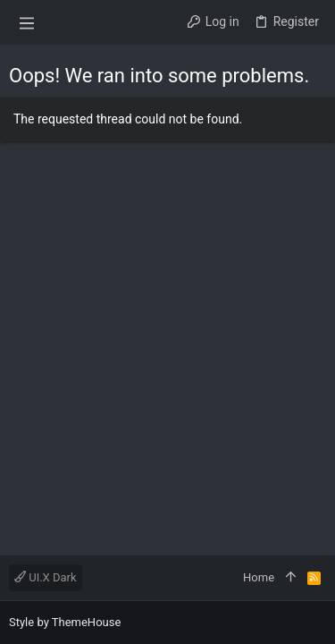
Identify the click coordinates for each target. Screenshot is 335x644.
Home (259, 577)
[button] (27, 22)
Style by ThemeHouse (65, 622)
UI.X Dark (46, 577)
